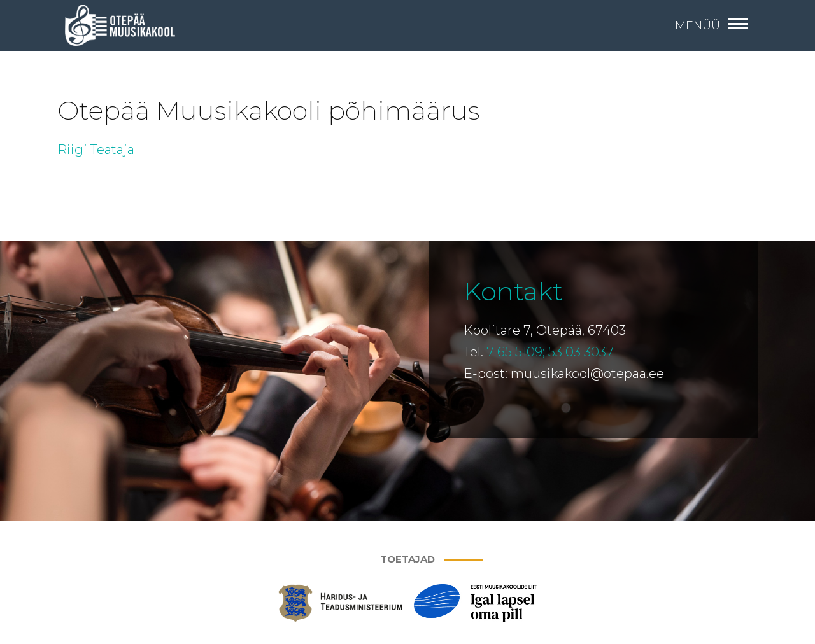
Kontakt (513, 291)
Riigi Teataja (96, 150)
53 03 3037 (581, 352)
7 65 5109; (516, 352)
